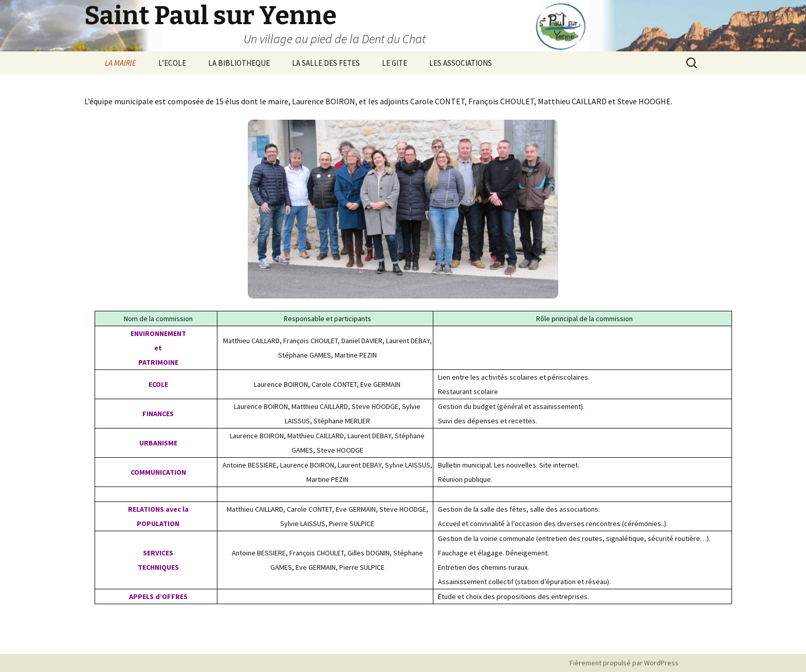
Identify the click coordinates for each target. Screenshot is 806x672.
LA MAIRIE (121, 63)
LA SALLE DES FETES (326, 63)
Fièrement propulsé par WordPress (624, 663)
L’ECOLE (172, 63)
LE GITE (395, 63)
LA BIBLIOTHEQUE (239, 63)
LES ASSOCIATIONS (461, 63)
